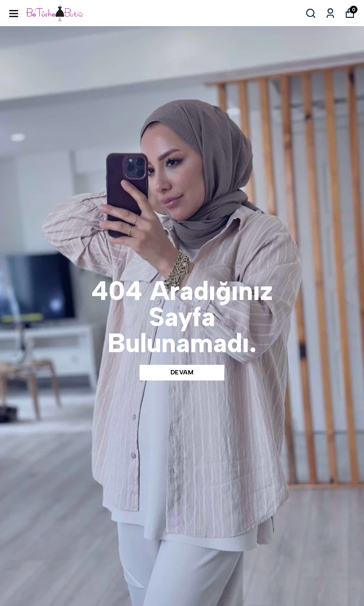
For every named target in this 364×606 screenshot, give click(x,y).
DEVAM (182, 372)
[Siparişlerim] (330, 13)
